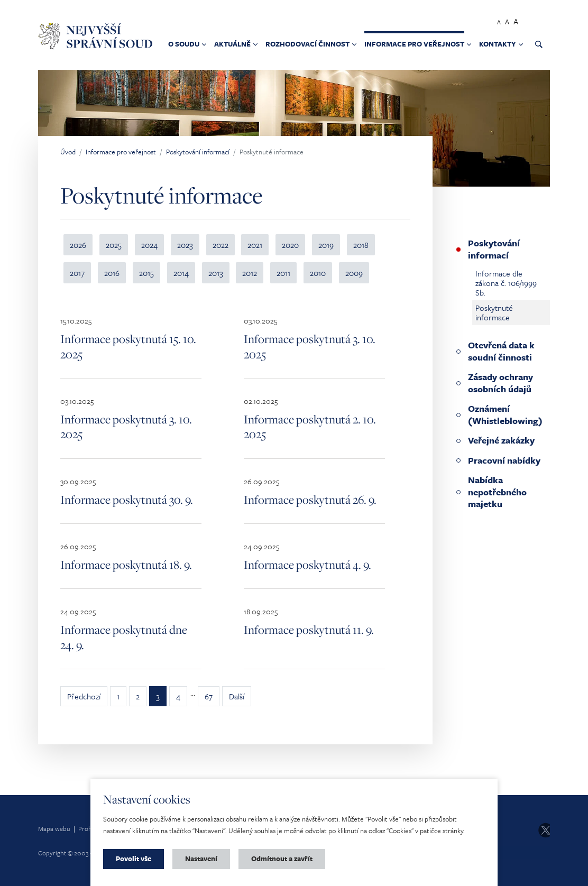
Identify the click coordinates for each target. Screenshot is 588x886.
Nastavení (201, 859)
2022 (221, 245)
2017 (77, 273)
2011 (283, 273)
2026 (78, 245)
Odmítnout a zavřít (282, 859)
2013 (216, 273)
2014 (181, 273)
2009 (354, 273)
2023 (185, 245)
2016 (112, 273)
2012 (250, 273)
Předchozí (84, 696)
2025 (114, 245)
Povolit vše (134, 859)
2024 (149, 245)
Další (237, 696)
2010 (318, 273)
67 (209, 696)
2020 (290, 245)
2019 (326, 245)
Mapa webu (54, 828)
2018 (361, 245)
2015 (146, 273)
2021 (255, 245)
